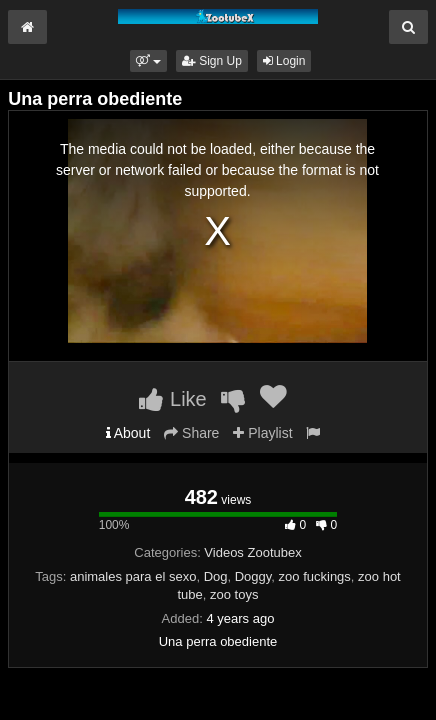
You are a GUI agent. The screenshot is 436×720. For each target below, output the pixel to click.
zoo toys (234, 594)
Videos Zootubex (252, 552)
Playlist (262, 433)
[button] (148, 61)
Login (284, 61)
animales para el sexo (133, 576)
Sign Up (212, 61)
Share (191, 433)
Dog (216, 576)
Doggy (253, 576)
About (128, 433)
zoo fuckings (315, 576)
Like (172, 399)
